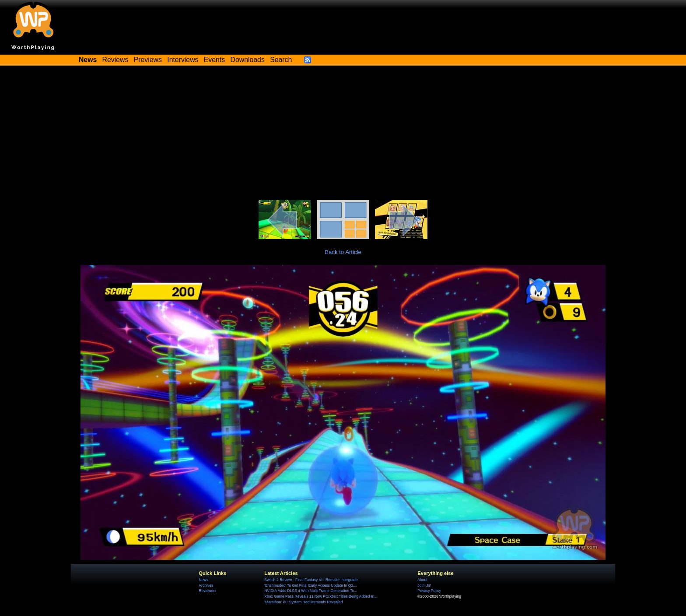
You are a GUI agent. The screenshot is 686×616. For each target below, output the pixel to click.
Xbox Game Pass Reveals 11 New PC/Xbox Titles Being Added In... (321, 596)
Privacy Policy (429, 591)
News (203, 580)
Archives (206, 585)
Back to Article (343, 252)
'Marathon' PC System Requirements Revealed (303, 602)
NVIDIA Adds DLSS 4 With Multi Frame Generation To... (311, 591)
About (422, 580)
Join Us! (424, 585)
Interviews (183, 60)
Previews (148, 60)
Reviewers (207, 591)
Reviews (115, 60)
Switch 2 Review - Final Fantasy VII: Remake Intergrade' (311, 580)
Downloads (248, 60)
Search (281, 60)
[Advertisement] (343, 134)
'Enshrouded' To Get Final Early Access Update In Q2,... (311, 585)
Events (214, 60)
